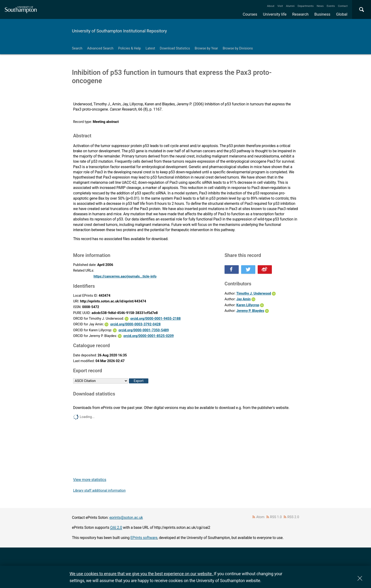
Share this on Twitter (248, 269)
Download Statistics (175, 48)
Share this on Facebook (232, 269)
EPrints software (144, 538)
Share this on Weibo (265, 269)
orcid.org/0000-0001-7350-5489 (144, 330)
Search (77, 48)
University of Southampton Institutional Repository (119, 31)
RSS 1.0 (276, 517)
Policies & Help (129, 48)
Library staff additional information (99, 491)
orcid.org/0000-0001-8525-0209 (149, 336)
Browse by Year (206, 48)
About (271, 6)
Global (342, 14)
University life (275, 14)
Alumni (290, 6)
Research (300, 14)
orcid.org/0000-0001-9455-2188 (156, 319)
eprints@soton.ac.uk (126, 518)
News (320, 6)
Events (331, 6)
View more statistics (90, 480)
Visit (280, 6)
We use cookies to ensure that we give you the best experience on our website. (142, 574)
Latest (150, 48)
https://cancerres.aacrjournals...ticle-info (125, 276)
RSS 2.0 (293, 517)
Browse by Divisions (238, 48)
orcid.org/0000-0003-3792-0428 (135, 324)
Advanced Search (100, 48)
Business (322, 14)
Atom (260, 517)
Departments (306, 6)
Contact (343, 6)
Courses (250, 14)
